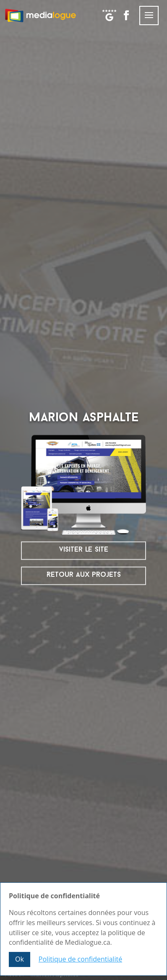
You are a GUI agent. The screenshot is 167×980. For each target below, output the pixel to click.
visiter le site (84, 550)
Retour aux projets (84, 575)
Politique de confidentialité (80, 959)
